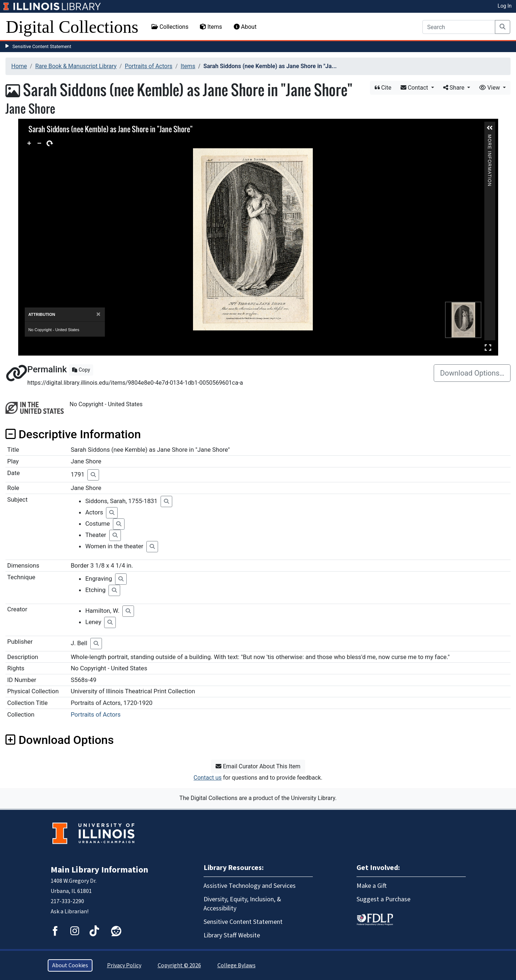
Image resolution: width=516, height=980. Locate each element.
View (490, 88)
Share (455, 88)
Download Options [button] (60, 740)
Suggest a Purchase (383, 899)
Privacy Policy (124, 965)
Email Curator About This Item (258, 766)
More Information (489, 138)
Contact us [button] (208, 778)
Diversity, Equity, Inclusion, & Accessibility (242, 904)
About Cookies (70, 965)
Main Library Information (99, 870)
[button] (490, 128)
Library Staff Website (232, 935)
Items (211, 27)
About (245, 27)
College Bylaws (237, 965)
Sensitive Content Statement (42, 46)
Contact (415, 88)
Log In (505, 6)
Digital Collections (72, 27)
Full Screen (488, 347)
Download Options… (472, 373)
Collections (170, 27)
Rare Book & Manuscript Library (76, 66)
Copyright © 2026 (179, 965)
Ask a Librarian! (70, 912)
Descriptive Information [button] (73, 434)
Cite (383, 88)
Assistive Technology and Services (250, 886)
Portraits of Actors (149, 66)
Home (19, 66)
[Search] (459, 27)
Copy (81, 370)
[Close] (98, 314)
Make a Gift (372, 886)
